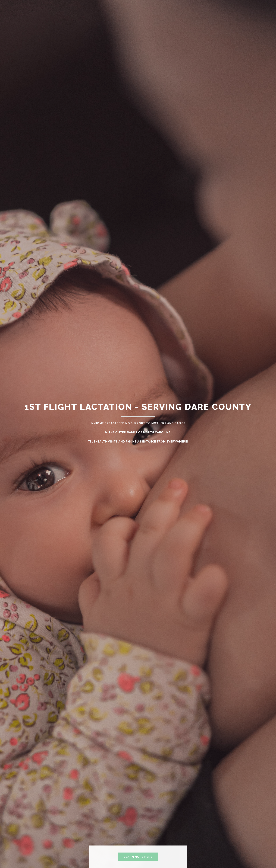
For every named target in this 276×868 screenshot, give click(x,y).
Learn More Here (138, 857)
